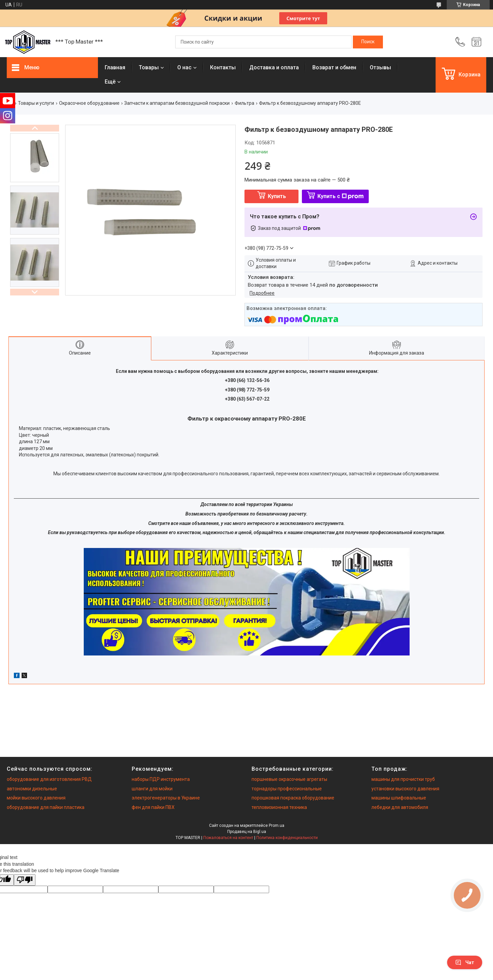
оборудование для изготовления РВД (49, 779)
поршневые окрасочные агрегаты (289, 779)
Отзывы (380, 67)
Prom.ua (277, 826)
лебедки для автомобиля (400, 807)
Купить (277, 196)
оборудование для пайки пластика (46, 807)
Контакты (223, 67)
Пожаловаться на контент (228, 838)
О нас (184, 67)
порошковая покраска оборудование (293, 798)
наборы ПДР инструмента (161, 779)
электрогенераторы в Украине (166, 798)
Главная (115, 67)
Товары (149, 67)
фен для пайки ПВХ (153, 807)
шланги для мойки (152, 789)
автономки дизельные (32, 789)
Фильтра (244, 103)
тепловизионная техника (279, 807)
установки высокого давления (405, 789)
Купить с (341, 196)
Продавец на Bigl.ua (247, 832)
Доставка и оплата (274, 67)
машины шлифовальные (399, 798)
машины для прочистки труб (403, 779)
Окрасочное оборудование (89, 103)
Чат (465, 962)
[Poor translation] (25, 880)
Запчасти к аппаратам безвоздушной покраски (177, 103)
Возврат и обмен (334, 67)
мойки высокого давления (36, 798)
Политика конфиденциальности (287, 838)
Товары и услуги (36, 103)
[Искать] (368, 42)
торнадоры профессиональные (287, 789)
